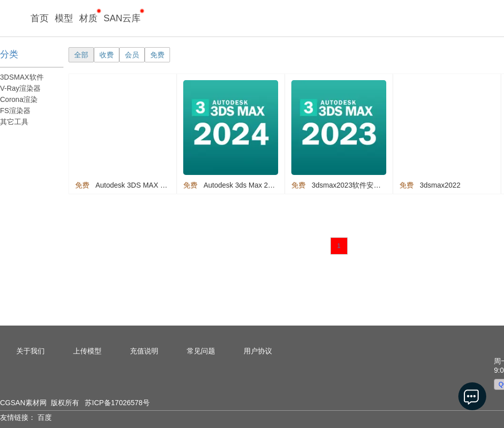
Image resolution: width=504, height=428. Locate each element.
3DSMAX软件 (22, 77)
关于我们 (30, 351)
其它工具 (14, 122)
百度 (45, 417)
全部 (81, 55)
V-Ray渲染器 (20, 88)
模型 (64, 18)
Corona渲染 (19, 99)
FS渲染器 (15, 111)
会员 (132, 55)
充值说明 (144, 351)
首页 (40, 18)
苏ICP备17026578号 (117, 403)
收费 (107, 55)
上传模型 (87, 351)
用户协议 (258, 351)
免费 (157, 55)
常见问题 (201, 351)
